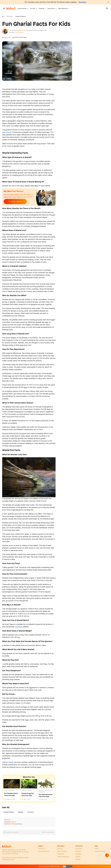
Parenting (41, 8)
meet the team (62, 851)
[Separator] (107, 855)
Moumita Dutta (22, 30)
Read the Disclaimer (12, 832)
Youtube (78, 859)
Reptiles (21, 812)
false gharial (7, 132)
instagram (78, 854)
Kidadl (3, 16)
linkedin (78, 857)
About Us (60, 849)
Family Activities (22, 8)
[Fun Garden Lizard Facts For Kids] (12, 783)
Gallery (9, 79)
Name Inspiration (63, 8)
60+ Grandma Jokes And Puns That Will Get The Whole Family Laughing (51, 2)
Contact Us (42, 849)
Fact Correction (49, 832)
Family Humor (51, 8)
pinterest (78, 851)
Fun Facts (33, 8)
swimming (19, 627)
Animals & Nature (9, 790)
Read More (83, 2)
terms (96, 849)
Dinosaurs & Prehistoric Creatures (46, 791)
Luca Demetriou (19, 32)
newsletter (61, 854)
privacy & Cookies (100, 851)
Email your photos (15, 201)
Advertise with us (44, 851)
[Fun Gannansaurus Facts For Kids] (46, 784)
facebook (78, 849)
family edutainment (63, 857)
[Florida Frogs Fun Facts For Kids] (29, 784)
